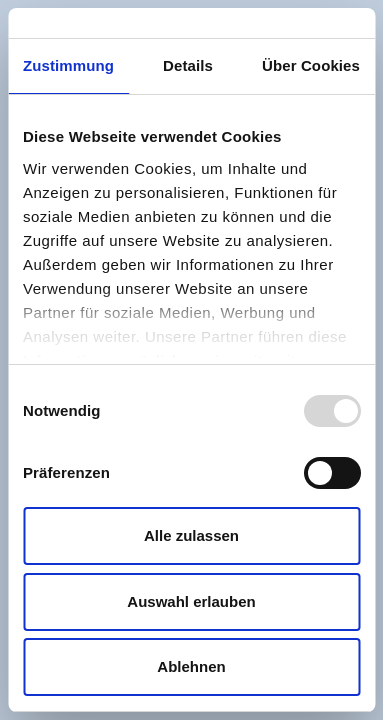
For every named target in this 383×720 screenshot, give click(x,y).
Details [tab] (188, 65)
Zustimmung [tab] (68, 65)
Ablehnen (191, 666)
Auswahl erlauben (191, 601)
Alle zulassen (191, 535)
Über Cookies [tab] (311, 65)
